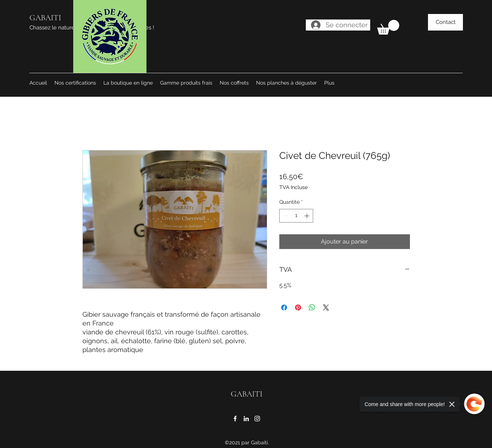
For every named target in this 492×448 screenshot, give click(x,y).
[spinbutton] (296, 216)
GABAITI (45, 18)
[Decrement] (285, 216)
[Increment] (307, 216)
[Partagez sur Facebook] (284, 307)
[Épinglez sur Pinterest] (298, 307)
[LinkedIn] (246, 419)
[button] (388, 27)
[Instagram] (257, 419)
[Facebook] (235, 419)
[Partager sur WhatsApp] (312, 307)
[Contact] (445, 22)
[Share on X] (326, 307)
